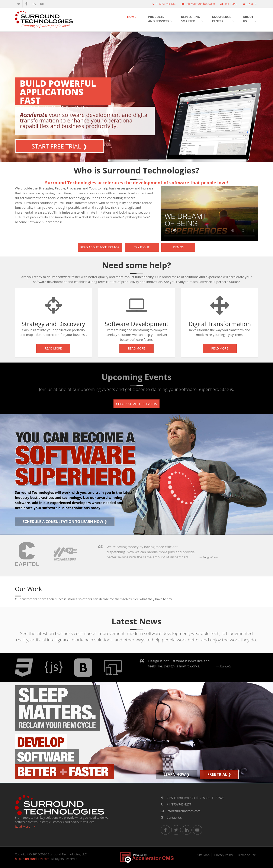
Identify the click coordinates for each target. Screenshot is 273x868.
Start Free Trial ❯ (60, 146)
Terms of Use (247, 855)
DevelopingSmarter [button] (191, 19)
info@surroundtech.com (197, 4)
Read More (53, 348)
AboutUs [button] (248, 19)
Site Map (204, 855)
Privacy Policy (223, 855)
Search (249, 4)
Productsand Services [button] (158, 19)
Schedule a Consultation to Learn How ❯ (65, 522)
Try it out (142, 247)
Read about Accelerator (100, 247)
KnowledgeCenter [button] (221, 19)
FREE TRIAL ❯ (219, 774)
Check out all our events (137, 404)
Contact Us (171, 818)
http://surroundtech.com (32, 859)
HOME (132, 17)
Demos (178, 247)
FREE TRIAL (229, 4)
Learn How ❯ (177, 774)
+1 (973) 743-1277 (163, 4)
